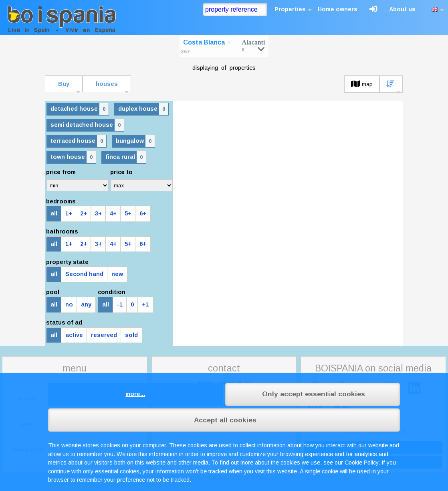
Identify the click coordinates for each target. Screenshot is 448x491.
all (54, 213)
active (74, 335)
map (362, 84)
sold (131, 335)
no (69, 304)
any (86, 304)
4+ (113, 213)
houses (107, 84)
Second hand (84, 274)
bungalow (135, 141)
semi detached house (87, 125)
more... (135, 394)
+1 (145, 304)
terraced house (78, 141)
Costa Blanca (204, 42)
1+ (69, 213)
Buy (64, 84)
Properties (290, 9)
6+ (143, 213)
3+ (98, 213)
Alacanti (254, 46)
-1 (120, 304)
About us (402, 9)
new (117, 274)
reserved (104, 335)
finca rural (126, 157)
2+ (84, 213)
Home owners (338, 9)
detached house (80, 109)
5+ (128, 213)
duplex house (143, 109)
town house (73, 157)
